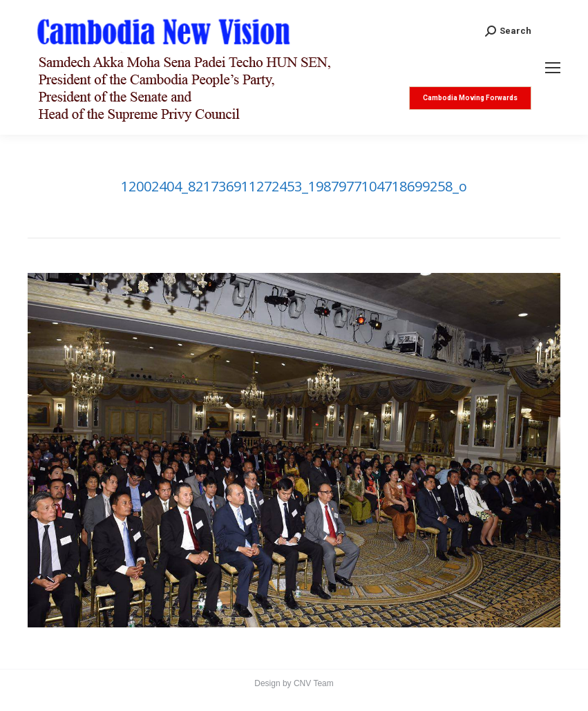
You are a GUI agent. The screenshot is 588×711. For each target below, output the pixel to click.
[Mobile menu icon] (553, 68)
